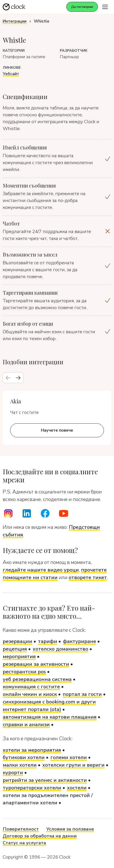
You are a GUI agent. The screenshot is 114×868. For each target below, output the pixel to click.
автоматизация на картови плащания (50, 717)
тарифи (48, 641)
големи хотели (69, 757)
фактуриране (79, 641)
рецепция (15, 649)
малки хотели (20, 765)
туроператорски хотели (32, 788)
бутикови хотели (24, 757)
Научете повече (57, 430)
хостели (77, 788)
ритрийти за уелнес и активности (45, 780)
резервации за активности (36, 664)
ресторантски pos (24, 672)
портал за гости (82, 694)
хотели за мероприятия (32, 750)
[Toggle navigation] (105, 7)
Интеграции (15, 21)
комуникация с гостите (31, 687)
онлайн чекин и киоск (30, 694)
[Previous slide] (8, 378)
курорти (13, 773)
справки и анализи (26, 725)
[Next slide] (18, 378)
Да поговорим (82, 7)
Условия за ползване (70, 829)
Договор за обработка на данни (40, 836)
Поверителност (21, 829)
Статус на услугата (24, 843)
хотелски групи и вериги (73, 765)
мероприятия (19, 657)
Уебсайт (11, 74)
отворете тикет (88, 578)
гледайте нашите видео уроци (41, 570)
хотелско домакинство (60, 649)
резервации (18, 641)
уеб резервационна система (37, 679)
